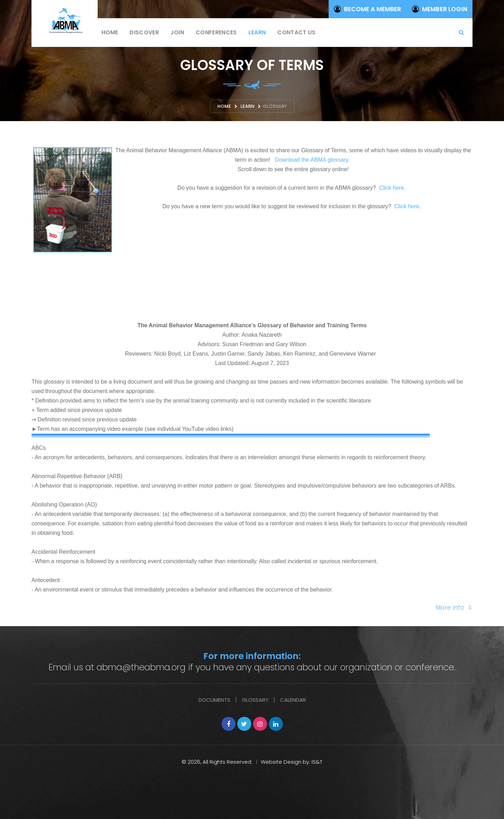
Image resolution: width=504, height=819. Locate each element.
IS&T (317, 762)
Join (177, 32)
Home (110, 32)
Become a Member (368, 9)
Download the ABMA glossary (312, 160)
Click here (391, 188)
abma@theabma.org (141, 667)
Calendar (293, 700)
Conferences (216, 32)
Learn (257, 32)
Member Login (440, 9)
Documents (214, 700)
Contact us (296, 32)
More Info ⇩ (454, 608)
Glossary (255, 700)
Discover (144, 32)
